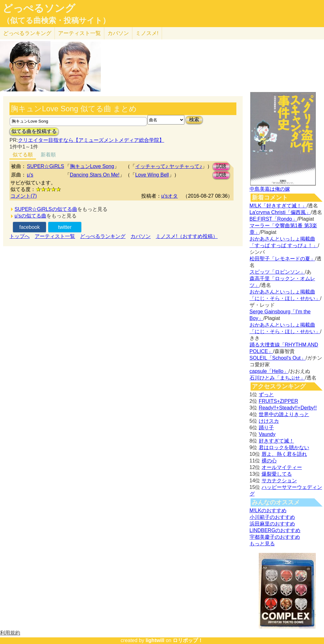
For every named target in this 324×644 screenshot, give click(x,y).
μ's (30, 175)
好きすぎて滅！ (276, 441)
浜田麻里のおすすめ (272, 524)
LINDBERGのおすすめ (275, 530)
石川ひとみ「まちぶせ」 (277, 378)
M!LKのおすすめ (268, 511)
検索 (194, 120)
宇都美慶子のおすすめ (275, 537)
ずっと (266, 395)
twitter (65, 227)
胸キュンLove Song (92, 166)
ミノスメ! (147, 33)
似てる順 (23, 155)
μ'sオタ (170, 196)
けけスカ (269, 421)
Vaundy (267, 434)
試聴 (221, 166)
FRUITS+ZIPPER (278, 401)
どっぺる (27, 33)
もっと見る (262, 544)
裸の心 (269, 461)
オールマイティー (282, 467)
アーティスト (79, 33)
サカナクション (279, 481)
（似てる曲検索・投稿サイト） (56, 20)
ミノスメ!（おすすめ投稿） (187, 236)
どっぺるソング (39, 8)
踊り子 (266, 428)
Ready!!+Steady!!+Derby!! (288, 408)
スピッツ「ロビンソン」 (277, 272)
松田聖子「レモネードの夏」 (282, 259)
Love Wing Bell (152, 175)
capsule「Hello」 (269, 371)
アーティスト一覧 (55, 236)
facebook (29, 227)
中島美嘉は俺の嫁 (270, 189)
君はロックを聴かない (284, 447)
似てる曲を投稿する (34, 131)
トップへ (20, 236)
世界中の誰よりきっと (284, 414)
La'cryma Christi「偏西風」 (280, 212)
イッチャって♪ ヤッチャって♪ (169, 166)
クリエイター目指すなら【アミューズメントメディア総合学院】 (91, 140)
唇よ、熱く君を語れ (284, 454)
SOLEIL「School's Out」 (278, 358)
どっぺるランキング (103, 236)
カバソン (118, 33)
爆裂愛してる (277, 474)
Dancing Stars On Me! (95, 175)
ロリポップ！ (188, 640)
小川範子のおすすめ (272, 517)
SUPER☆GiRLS (45, 166)
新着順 (48, 155)
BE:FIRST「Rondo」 (273, 219)
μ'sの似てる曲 (30, 216)
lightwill (155, 640)
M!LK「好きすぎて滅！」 (278, 206)
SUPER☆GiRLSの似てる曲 (46, 209)
